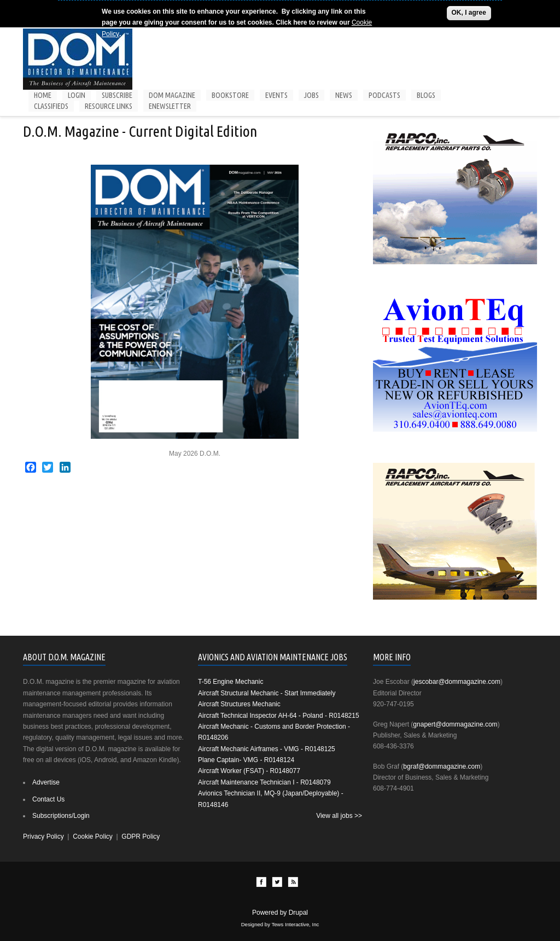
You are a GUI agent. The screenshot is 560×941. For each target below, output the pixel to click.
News (344, 95)
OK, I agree (469, 13)
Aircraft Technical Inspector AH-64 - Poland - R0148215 (279, 716)
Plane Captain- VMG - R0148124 (246, 760)
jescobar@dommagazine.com (457, 682)
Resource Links (109, 106)
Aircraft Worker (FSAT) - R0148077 (249, 771)
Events (276, 95)
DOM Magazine (172, 95)
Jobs (311, 95)
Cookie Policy (93, 837)
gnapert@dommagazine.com (455, 724)
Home (43, 95)
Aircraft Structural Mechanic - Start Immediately (267, 693)
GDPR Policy (141, 837)
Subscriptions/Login (61, 816)
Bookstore (230, 95)
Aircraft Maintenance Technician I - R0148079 (264, 782)
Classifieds (51, 106)
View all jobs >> (339, 816)
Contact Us (48, 799)
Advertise (46, 782)
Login (77, 95)
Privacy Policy (43, 837)
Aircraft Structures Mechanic (239, 704)
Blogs (426, 95)
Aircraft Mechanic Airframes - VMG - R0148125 (267, 749)
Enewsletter (170, 106)
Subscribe (117, 95)
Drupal (298, 913)
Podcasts (384, 95)
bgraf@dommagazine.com (442, 766)
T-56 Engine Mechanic (231, 682)
